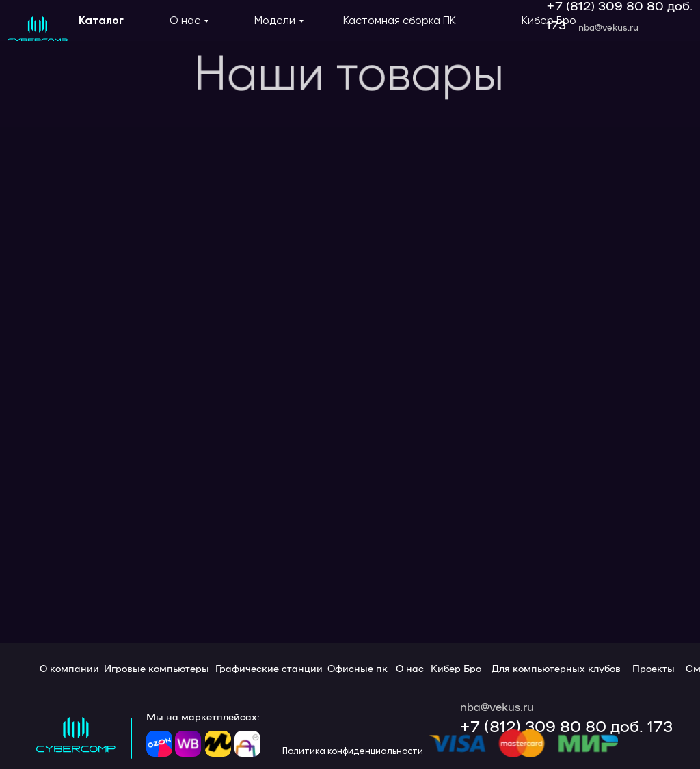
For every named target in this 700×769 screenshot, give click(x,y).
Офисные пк (358, 668)
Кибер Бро (549, 20)
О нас (185, 20)
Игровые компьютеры (157, 668)
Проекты (654, 668)
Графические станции (269, 668)
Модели (275, 20)
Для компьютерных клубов (556, 668)
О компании (69, 668)
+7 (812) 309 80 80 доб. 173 (566, 725)
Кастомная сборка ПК (400, 20)
